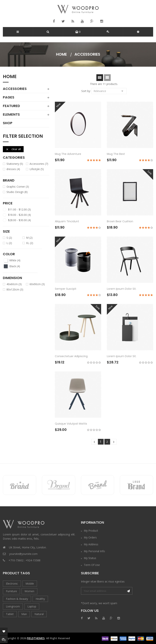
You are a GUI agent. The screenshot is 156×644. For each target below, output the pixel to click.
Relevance (109, 91)
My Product (91, 531)
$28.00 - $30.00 (19, 220)
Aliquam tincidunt (67, 221)
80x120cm (15, 290)
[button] (138, 32)
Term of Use (92, 565)
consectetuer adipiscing (71, 356)
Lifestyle (37, 169)
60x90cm (37, 284)
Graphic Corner (18, 187)
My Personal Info (94, 551)
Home (10, 77)
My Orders (90, 537)
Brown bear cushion (120, 221)
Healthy (40, 599)
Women (29, 591)
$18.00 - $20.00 (19, 215)
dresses (13, 169)
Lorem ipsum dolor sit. (122, 289)
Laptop (32, 606)
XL (30, 243)
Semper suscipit (66, 289)
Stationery (15, 164)
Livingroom (13, 606)
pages (9, 97)
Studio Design (17, 192)
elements (11, 114)
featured (11, 106)
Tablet (10, 614)
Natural (39, 614)
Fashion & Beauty (17, 599)
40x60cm (14, 284)
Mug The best (116, 154)
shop (8, 123)
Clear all (13, 149)
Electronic (12, 584)
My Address (91, 544)
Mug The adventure (68, 154)
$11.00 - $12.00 (19, 210)
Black (15, 266)
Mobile (30, 584)
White (15, 260)
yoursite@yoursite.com (23, 554)
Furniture (11, 591)
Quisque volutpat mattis (71, 424)
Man (24, 614)
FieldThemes (36, 638)
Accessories (15, 89)
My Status (90, 558)
